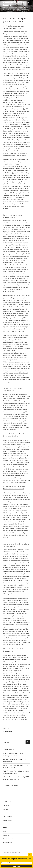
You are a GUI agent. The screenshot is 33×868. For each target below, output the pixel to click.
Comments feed (8, 839)
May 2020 (6, 809)
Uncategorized (7, 820)
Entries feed (6, 835)
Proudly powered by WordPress (11, 852)
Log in (5, 832)
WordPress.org (7, 842)
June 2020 (6, 806)
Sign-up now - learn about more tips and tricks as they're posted (16, 859)
